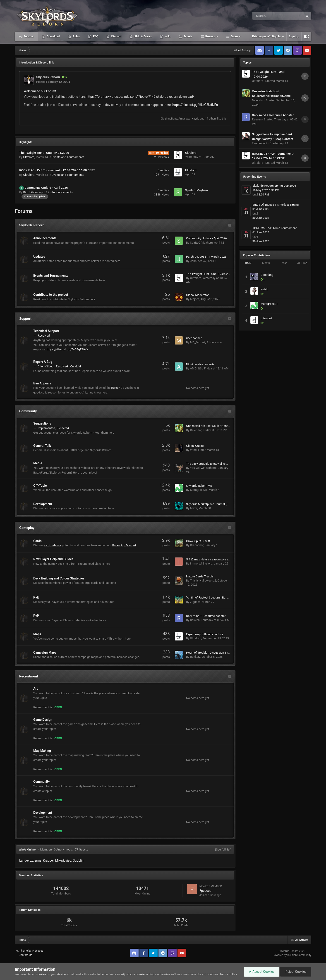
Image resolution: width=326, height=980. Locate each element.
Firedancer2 (260, 143)
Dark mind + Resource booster (206, 616)
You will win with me (203, 468)
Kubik (264, 289)
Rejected (63, 428)
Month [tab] (266, 263)
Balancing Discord (124, 545)
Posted (53, 82)
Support (25, 319)
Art (36, 689)
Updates (39, 257)
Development (43, 504)
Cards (37, 541)
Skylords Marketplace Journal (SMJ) (210, 504)
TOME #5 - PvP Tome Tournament (275, 228)
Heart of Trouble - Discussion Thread (210, 653)
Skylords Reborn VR (199, 486)
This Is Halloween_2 (203, 580)
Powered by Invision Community (292, 955)
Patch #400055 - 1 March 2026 (206, 257)
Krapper (48, 860)
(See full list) (223, 849)
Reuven (195, 620)
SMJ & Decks (143, 36)
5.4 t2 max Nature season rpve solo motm (213, 559)
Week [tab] (248, 263)
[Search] (266, 16)
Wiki (167, 36)
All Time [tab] (302, 263)
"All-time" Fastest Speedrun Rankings (210, 598)
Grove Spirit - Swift (198, 541)
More (234, 36)
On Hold (76, 366)
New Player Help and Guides (53, 559)
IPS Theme (21, 951)
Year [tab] (284, 263)
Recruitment (29, 676)
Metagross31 (199, 490)
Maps (37, 634)
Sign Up (294, 36)
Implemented (46, 428)
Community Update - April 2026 (46, 188)
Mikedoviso (63, 860)
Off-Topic (40, 486)
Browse (210, 36)
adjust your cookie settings (138, 974)
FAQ (95, 36)
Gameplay (27, 528)
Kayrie (195, 119)
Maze (194, 508)
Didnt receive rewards (200, 364)
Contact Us (25, 955)
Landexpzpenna (30, 860)
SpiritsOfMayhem (197, 190)
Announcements (62, 192)
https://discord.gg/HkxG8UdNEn (195, 105)
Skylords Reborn (48, 77)
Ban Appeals (42, 383)
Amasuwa (184, 119)
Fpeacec (205, 891)
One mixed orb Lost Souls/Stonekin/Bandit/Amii (217, 426)
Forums (28, 36)
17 (65, 77)
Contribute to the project (51, 295)
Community (28, 411)
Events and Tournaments (68, 157)
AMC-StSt (196, 368)
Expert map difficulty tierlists (205, 634)
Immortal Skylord (201, 563)
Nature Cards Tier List (200, 576)
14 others (211, 119)
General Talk (42, 446)
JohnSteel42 (198, 261)
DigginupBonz (169, 119)
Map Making (42, 751)
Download (53, 36)
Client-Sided (46, 366)
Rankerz (195, 657)
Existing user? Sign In (268, 37)
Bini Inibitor (30, 192)
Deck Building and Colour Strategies (59, 578)
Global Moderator (197, 295)
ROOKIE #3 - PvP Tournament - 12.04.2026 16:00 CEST (57, 170)
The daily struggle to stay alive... (207, 464)
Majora (194, 299)
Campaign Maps (45, 653)
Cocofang (267, 275)
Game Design (43, 720)
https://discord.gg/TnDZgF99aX (68, 349)
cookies (41, 974)
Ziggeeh (195, 602)
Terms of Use (229, 974)
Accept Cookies (262, 972)
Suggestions (42, 423)
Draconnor (197, 545)
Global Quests (195, 446)
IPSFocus (38, 951)
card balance (53, 545)
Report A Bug (43, 362)
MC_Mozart (198, 342)
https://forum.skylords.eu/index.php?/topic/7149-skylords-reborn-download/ (140, 97)
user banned (194, 338)
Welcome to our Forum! (40, 91)
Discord (116, 36)
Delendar (196, 430)
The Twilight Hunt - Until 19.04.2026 (44, 153)
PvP (36, 616)
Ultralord (29, 157)
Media (38, 463)
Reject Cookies (296, 972)
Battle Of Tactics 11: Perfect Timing (276, 205)
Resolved (44, 336)
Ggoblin (78, 860)
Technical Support (46, 331)
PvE (36, 597)
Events (187, 36)
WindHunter (198, 450)
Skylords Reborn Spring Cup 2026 (274, 186)
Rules (76, 36)
